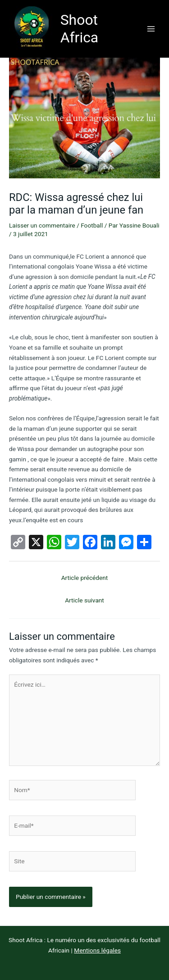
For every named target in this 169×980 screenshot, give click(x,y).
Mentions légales (97, 950)
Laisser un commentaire (42, 225)
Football (92, 225)
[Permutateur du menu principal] (151, 29)
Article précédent (85, 578)
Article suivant (84, 600)
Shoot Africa (80, 28)
